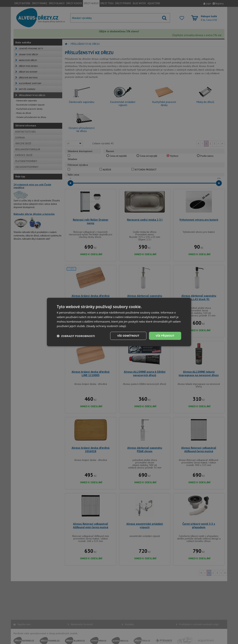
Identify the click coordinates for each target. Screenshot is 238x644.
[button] (76, 336)
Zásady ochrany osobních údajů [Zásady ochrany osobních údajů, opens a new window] (106, 326)
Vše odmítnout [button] (128, 336)
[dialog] (119, 322)
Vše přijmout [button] (165, 336)
